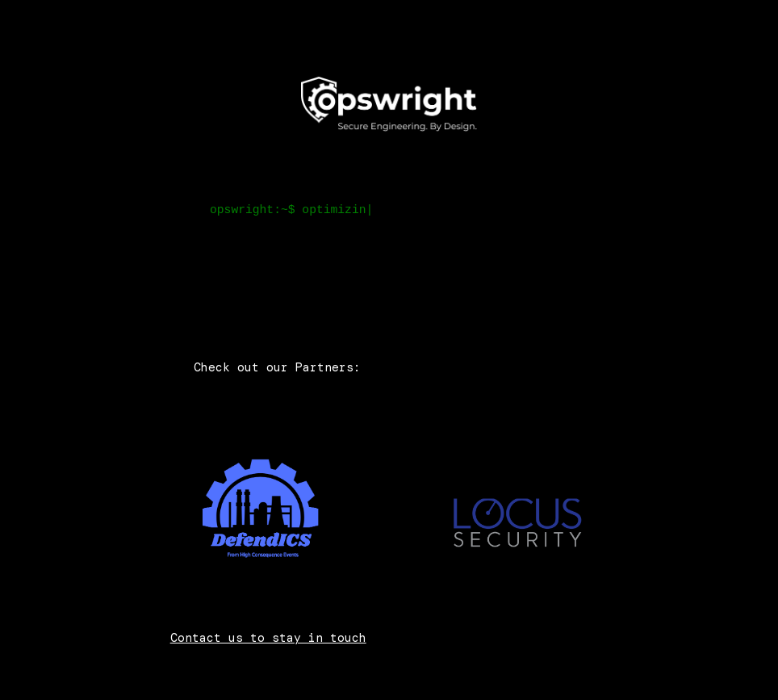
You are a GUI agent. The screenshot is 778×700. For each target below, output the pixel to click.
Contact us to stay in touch (268, 638)
